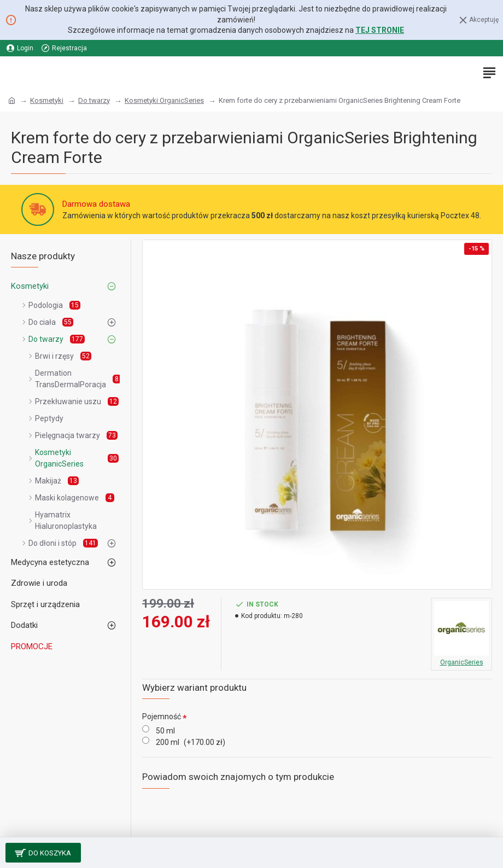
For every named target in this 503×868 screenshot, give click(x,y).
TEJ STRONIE (380, 30)
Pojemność (162, 716)
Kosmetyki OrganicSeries (164, 100)
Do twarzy (94, 100)
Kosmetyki (47, 100)
